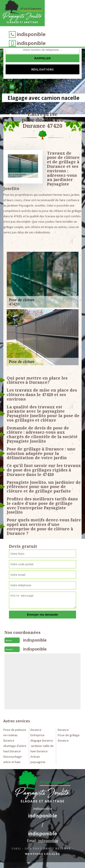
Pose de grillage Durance (69, 738)
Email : (43, 841)
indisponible (31, 34)
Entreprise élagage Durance (42, 738)
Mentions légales (42, 854)
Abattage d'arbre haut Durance (15, 749)
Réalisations (43, 69)
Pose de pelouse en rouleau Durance (15, 735)
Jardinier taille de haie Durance (42, 749)
